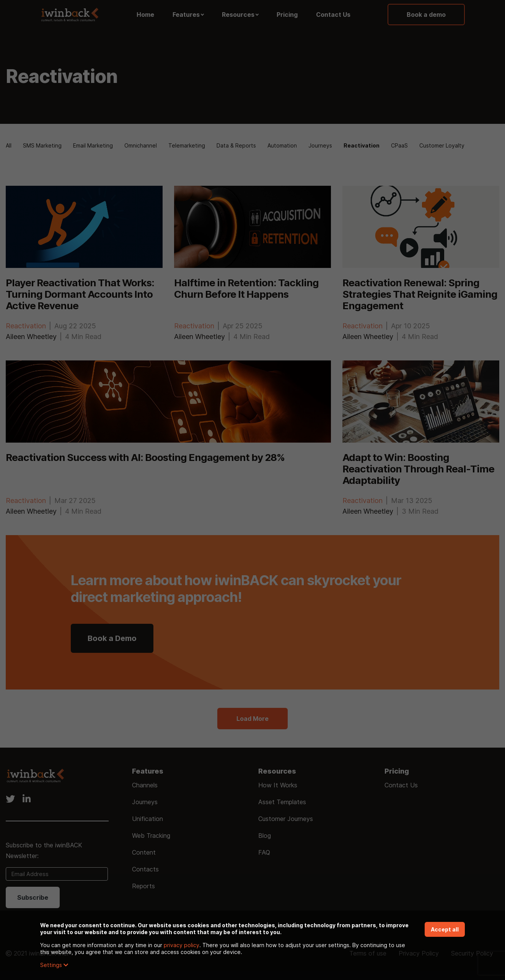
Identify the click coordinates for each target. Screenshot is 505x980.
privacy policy (182, 945)
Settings (54, 965)
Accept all (445, 929)
